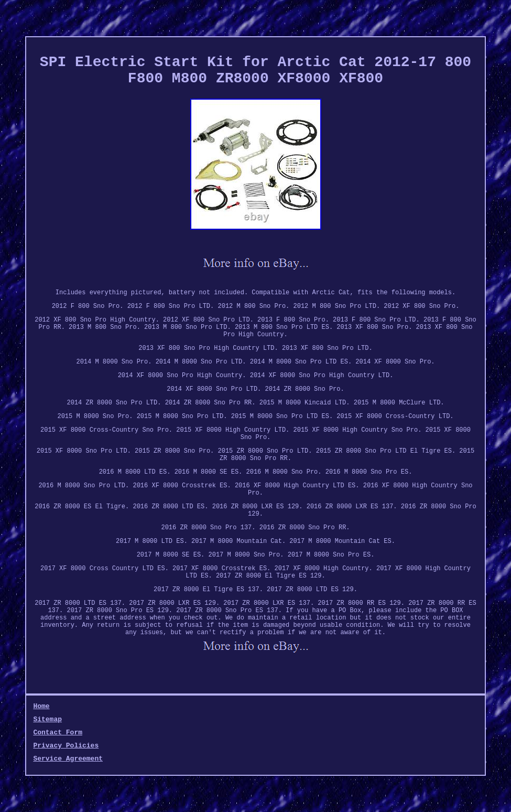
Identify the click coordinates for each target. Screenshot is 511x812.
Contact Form (58, 733)
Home (41, 706)
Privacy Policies (66, 746)
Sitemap (47, 719)
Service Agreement (68, 759)
